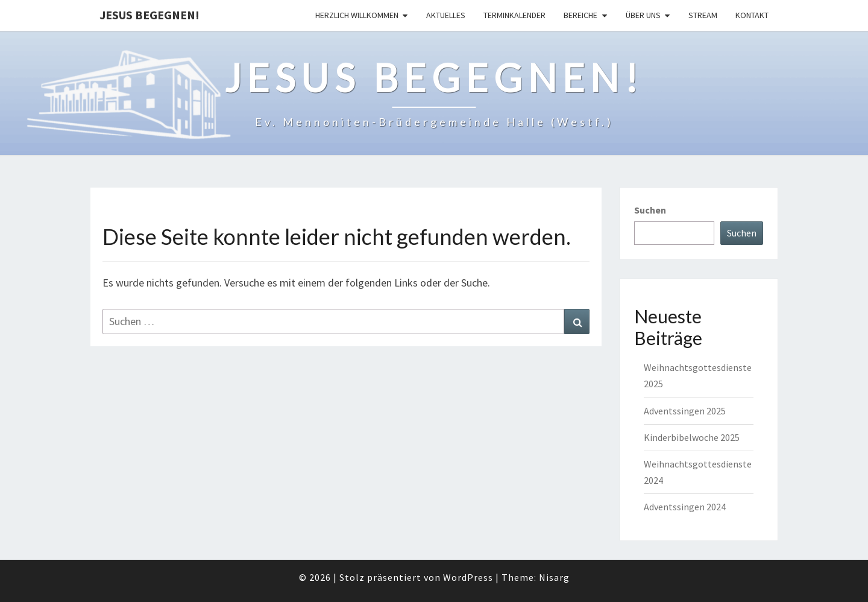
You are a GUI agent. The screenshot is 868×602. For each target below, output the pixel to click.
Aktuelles (446, 15)
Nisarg (554, 577)
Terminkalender (514, 15)
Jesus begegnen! (149, 15)
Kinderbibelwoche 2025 (692, 437)
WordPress (468, 577)
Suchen (650, 210)
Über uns (643, 15)
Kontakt (752, 15)
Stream (703, 15)
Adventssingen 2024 (685, 507)
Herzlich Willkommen (357, 15)
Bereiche (580, 15)
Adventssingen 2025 (685, 411)
